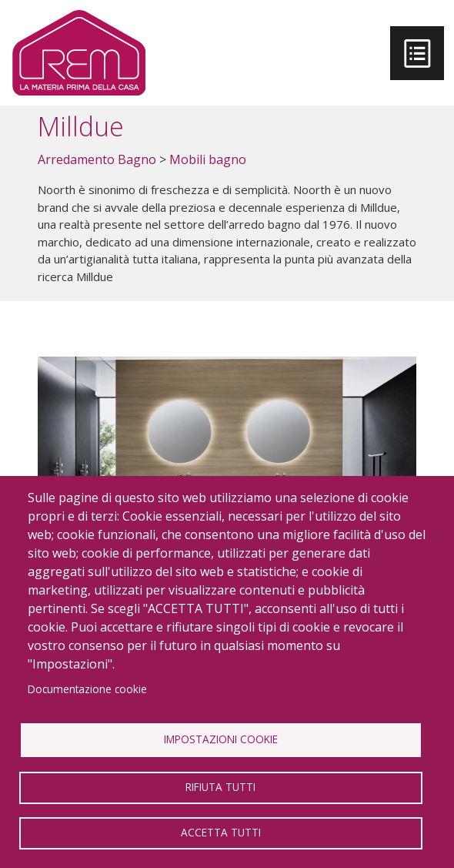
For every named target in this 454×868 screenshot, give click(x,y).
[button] (227, 464)
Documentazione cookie (87, 689)
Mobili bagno (208, 159)
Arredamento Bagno (97, 159)
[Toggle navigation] (417, 53)
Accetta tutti (221, 832)
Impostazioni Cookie (221, 739)
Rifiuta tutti (220, 787)
